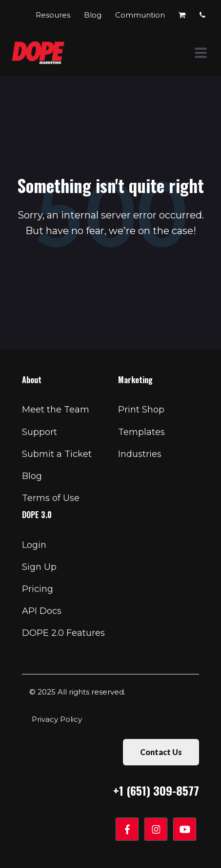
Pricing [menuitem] (38, 589)
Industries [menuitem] (140, 454)
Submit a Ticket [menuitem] (57, 454)
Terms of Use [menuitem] (51, 498)
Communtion (141, 15)
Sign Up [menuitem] (39, 567)
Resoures (54, 15)
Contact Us (161, 752)
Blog (94, 15)
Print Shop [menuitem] (141, 410)
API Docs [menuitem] (42, 611)
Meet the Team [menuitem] (56, 410)
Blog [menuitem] (32, 476)
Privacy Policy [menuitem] (57, 719)
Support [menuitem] (40, 432)
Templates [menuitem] (141, 432)
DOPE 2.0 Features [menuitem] (63, 633)
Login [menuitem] (34, 545)
